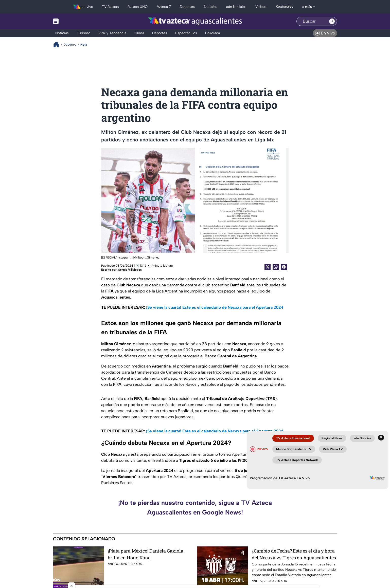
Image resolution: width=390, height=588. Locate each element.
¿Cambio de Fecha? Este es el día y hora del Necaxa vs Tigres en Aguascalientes (294, 554)
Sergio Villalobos (130, 270)
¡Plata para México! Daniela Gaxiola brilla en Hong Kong (146, 554)
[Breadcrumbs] (58, 44)
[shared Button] (276, 267)
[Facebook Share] (284, 267)
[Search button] (332, 21)
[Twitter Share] (268, 267)
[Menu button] (73, 21)
